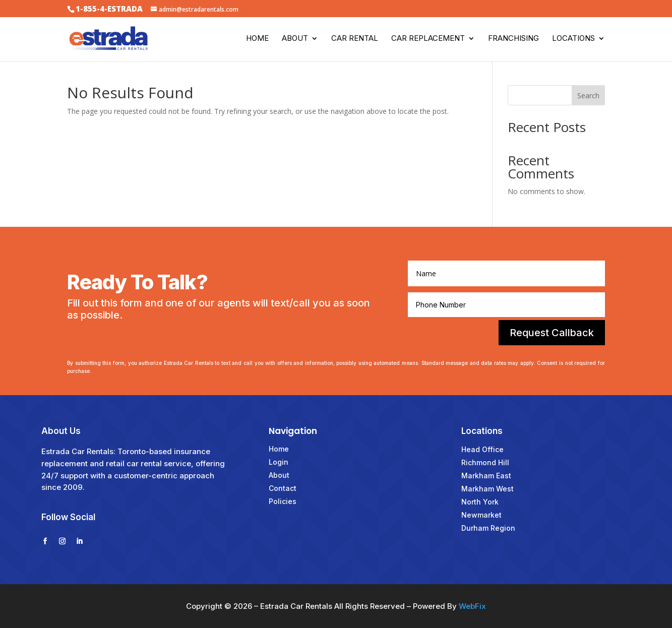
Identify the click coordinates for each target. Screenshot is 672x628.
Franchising (513, 39)
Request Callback (552, 333)
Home (257, 39)
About (295, 39)
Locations (573, 39)
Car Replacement (428, 39)
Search (588, 96)
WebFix (472, 606)
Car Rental (355, 39)
